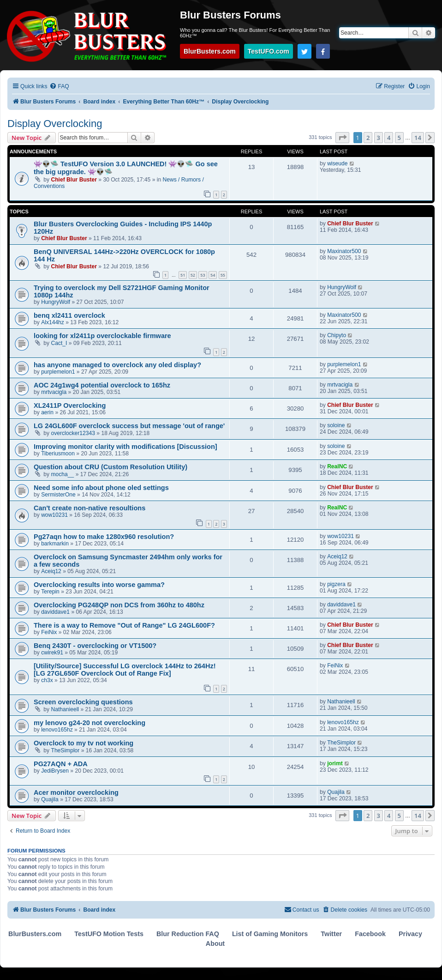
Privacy (410, 934)
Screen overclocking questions (83, 702)
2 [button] (368, 138)
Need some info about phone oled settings (101, 488)
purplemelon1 (58, 372)
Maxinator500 (344, 251)
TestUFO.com (269, 51)
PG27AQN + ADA (61, 764)
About (215, 944)
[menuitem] (59, 87)
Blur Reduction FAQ (188, 934)
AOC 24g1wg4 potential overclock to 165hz (102, 385)
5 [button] (399, 138)
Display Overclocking (55, 124)
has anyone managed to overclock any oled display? (117, 365)
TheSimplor (66, 750)
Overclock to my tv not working (84, 743)
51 (183, 275)
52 (193, 275)
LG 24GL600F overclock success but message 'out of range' (129, 426)
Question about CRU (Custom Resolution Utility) (110, 467)
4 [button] (389, 138)
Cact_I (59, 343)
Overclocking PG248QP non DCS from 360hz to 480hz (119, 605)
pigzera (336, 584)
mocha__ (63, 474)
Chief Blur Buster (74, 180)
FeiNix (49, 632)
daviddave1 (55, 612)
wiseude (337, 163)
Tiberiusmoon (58, 454)
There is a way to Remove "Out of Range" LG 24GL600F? (124, 625)
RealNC (337, 466)
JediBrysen (55, 771)
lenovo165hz (57, 730)
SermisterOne (58, 495)
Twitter (331, 934)
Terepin (50, 592)
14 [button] (418, 138)
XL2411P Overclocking (70, 405)
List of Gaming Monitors (270, 934)
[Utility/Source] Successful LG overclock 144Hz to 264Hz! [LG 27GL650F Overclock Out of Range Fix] (125, 670)
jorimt (335, 763)
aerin (47, 412)
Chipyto (337, 335)
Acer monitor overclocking (76, 792)
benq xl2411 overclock (69, 315)
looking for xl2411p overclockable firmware (102, 336)
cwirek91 (52, 653)
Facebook (370, 934)
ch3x (47, 680)
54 (213, 275)
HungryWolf (56, 302)
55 (223, 275)
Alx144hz (53, 322)
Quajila (50, 799)
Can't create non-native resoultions (90, 508)
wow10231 (54, 515)
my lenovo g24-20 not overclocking (90, 723)
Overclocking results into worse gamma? (99, 585)
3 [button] (379, 138)
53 (203, 275)
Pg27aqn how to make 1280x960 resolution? (104, 537)
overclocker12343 (73, 433)
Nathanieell (65, 709)
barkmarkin (55, 544)
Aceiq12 (51, 571)
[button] (342, 138)
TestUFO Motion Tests (109, 934)
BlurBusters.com (210, 51)
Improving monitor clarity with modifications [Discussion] (125, 447)
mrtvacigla (54, 392)
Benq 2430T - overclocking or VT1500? (95, 646)
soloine (336, 425)
